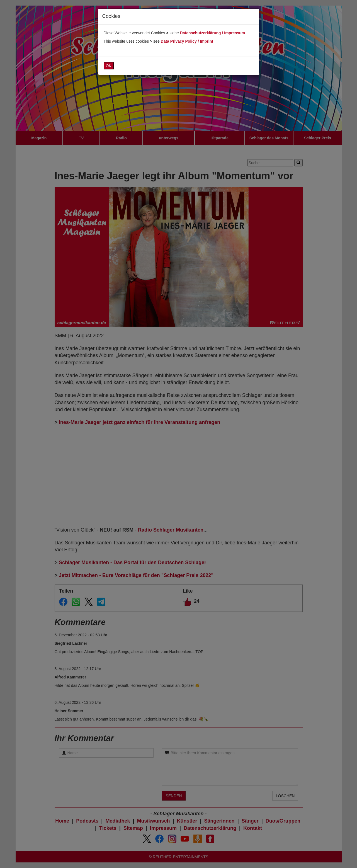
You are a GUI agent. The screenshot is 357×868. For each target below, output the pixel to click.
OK (109, 66)
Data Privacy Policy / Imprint (187, 41)
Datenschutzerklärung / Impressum (212, 33)
